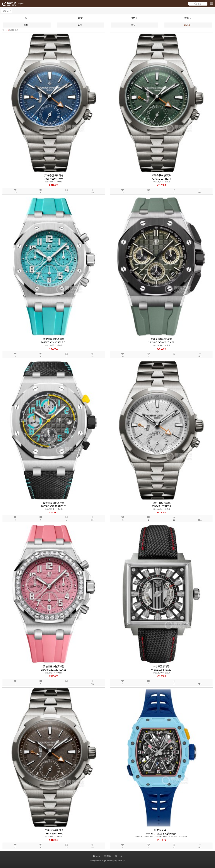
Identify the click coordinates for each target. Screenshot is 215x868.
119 (15, 193)
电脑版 (107, 856)
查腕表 (21, 4)
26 (174, 520)
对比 (92, 193)
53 (15, 847)
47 (123, 847)
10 (174, 847)
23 (67, 193)
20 (174, 193)
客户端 (119, 856)
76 (123, 193)
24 (67, 847)
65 (123, 520)
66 (123, 356)
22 (174, 684)
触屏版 (96, 856)
